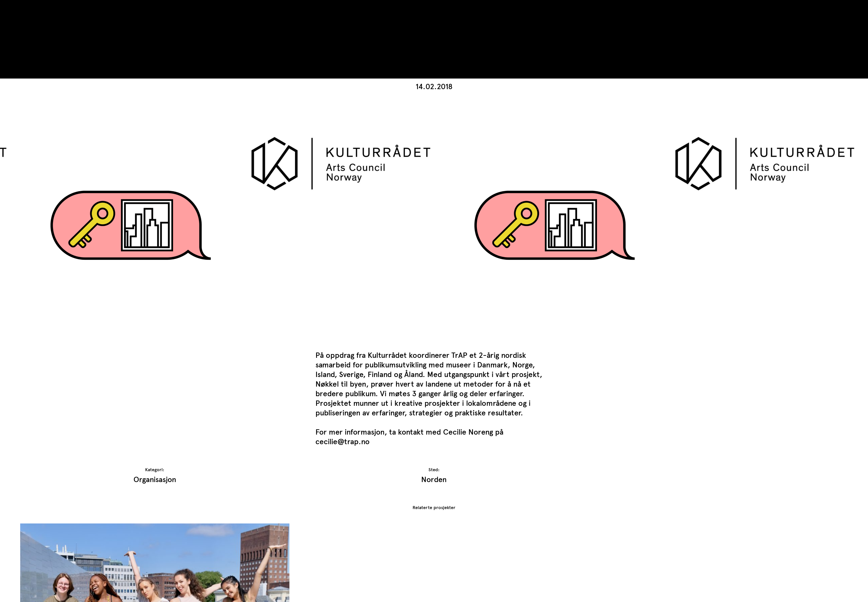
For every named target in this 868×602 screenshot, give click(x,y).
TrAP (28, 7)
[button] (816, 118)
